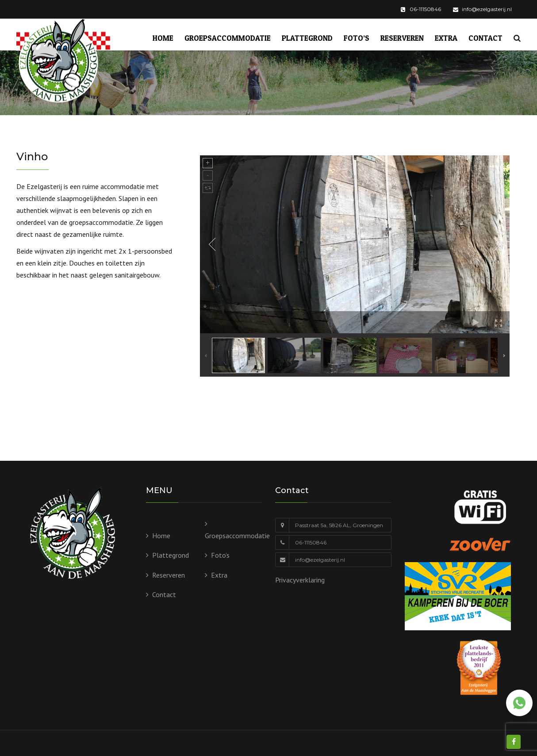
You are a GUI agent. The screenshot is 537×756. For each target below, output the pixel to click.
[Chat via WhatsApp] (519, 703)
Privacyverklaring (300, 580)
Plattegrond (307, 38)
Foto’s (357, 38)
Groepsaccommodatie (228, 38)
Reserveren (402, 38)
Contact (485, 38)
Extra (446, 38)
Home (163, 38)
